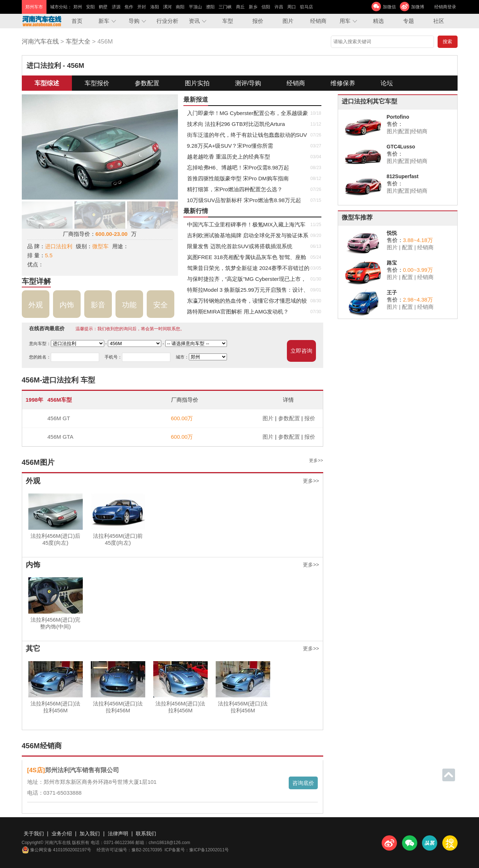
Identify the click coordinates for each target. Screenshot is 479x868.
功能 (129, 305)
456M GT (59, 418)
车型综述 (47, 83)
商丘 (240, 7)
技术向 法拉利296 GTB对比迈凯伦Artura (236, 124)
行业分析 (167, 21)
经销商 (318, 21)
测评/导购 (248, 83)
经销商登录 (445, 7)
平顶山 (195, 7)
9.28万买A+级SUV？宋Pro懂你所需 (230, 146)
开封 (142, 7)
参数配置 (147, 83)
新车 (104, 21)
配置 (404, 131)
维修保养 (343, 83)
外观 (36, 305)
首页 (77, 21)
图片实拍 (197, 83)
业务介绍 (62, 834)
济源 (116, 7)
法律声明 (118, 834)
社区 (439, 21)
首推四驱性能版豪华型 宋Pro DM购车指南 (238, 178)
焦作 (129, 7)
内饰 (67, 305)
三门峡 (225, 7)
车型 (228, 21)
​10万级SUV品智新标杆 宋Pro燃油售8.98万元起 (244, 200)
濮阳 (210, 7)
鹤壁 (103, 7)
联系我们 (146, 834)
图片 (288, 21)
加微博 (418, 7)
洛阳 (155, 7)
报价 (258, 21)
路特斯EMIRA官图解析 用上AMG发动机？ (238, 312)
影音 (98, 305)
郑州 (78, 7)
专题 (409, 21)
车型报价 (97, 83)
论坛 (387, 83)
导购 (134, 21)
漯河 (167, 7)
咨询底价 (303, 783)
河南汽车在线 (40, 42)
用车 (345, 21)
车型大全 (78, 42)
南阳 (180, 7)
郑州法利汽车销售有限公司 (82, 770)
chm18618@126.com (169, 843)
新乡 (253, 7)
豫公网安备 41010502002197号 (57, 850)
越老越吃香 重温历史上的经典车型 (229, 157)
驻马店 (307, 7)
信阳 (266, 7)
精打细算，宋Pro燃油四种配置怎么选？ (235, 189)
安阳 (90, 7)
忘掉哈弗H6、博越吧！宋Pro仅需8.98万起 (238, 167)
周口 (292, 7)
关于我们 (34, 834)
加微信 (389, 7)
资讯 (194, 21)
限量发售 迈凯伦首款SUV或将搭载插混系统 (240, 246)
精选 (378, 21)
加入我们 (90, 834)
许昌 (279, 7)
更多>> (316, 460)
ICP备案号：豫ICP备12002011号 (197, 850)
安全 (161, 305)
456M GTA (60, 437)
